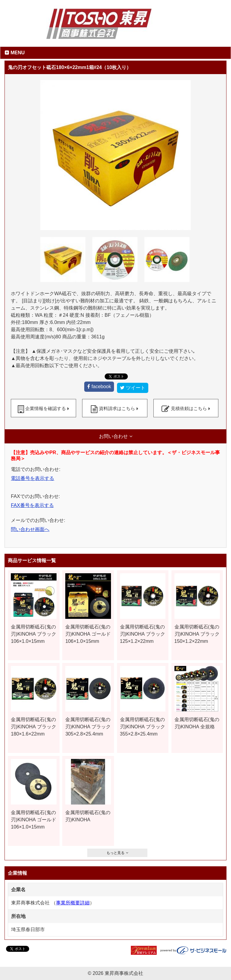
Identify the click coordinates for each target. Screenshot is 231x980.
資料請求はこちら (117, 408)
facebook (101, 387)
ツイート (136, 388)
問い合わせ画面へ (30, 529)
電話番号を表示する (32, 478)
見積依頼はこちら (189, 408)
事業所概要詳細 (73, 903)
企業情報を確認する (46, 408)
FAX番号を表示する (32, 505)
